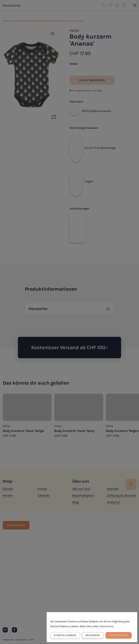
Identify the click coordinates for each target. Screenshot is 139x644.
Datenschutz (107, 626)
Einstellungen (65, 635)
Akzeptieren (118, 635)
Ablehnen (93, 635)
